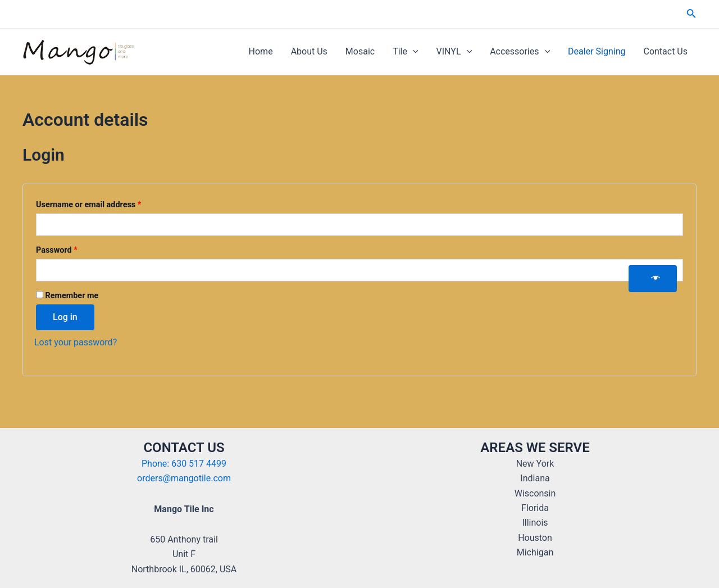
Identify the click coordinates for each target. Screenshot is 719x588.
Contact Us (665, 51)
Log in (65, 317)
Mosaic (360, 51)
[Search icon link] (691, 14)
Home (261, 51)
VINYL (454, 52)
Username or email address (104, 203)
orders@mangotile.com (184, 478)
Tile (405, 52)
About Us (309, 51)
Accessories (520, 52)
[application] (413, 52)
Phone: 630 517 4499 (184, 464)
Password (73, 249)
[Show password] (653, 279)
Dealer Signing (597, 51)
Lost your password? (76, 342)
